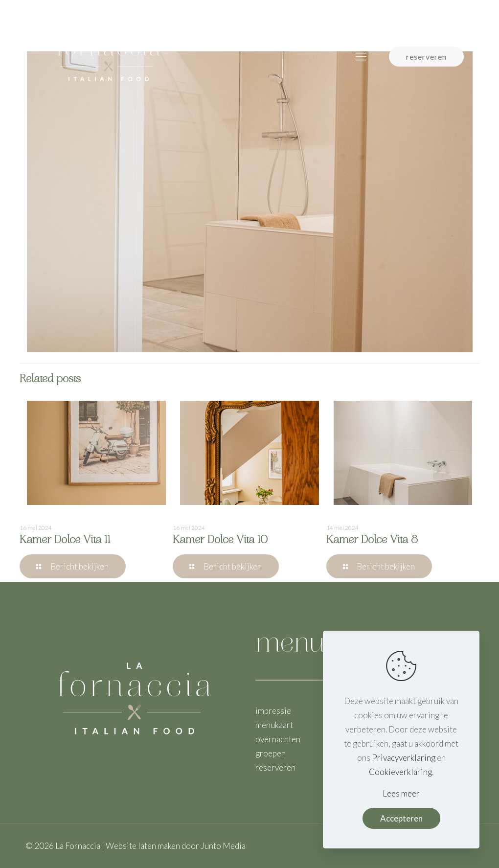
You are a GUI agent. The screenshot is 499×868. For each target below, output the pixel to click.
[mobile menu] (361, 56)
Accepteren (401, 818)
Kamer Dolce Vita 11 (65, 541)
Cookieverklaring (400, 772)
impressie (273, 711)
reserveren (426, 57)
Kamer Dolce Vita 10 (220, 541)
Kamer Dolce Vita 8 (372, 541)
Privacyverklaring (404, 758)
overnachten (278, 739)
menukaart (274, 725)
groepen (271, 753)
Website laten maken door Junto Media (176, 846)
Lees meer (401, 793)
